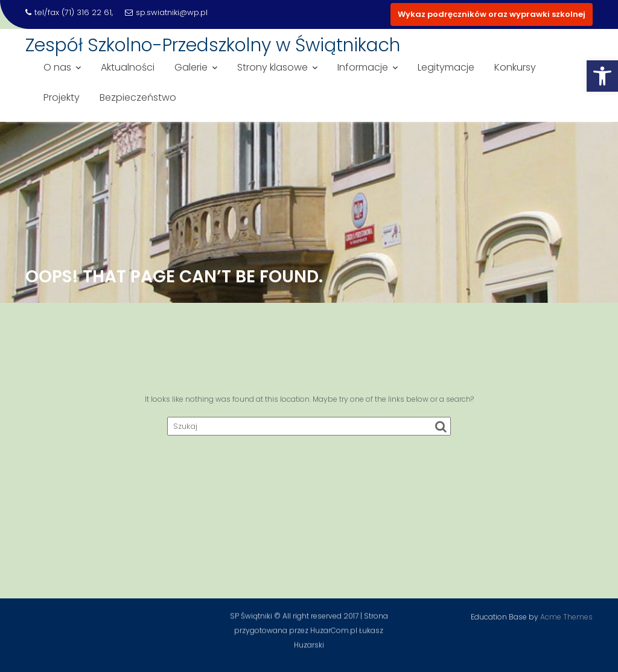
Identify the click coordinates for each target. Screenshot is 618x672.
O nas (57, 67)
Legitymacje (446, 67)
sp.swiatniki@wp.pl (166, 12)
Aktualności (128, 67)
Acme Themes (566, 616)
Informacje (363, 67)
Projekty (62, 97)
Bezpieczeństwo (138, 97)
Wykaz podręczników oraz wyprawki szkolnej (492, 14)
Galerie (191, 67)
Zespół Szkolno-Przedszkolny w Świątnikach (213, 45)
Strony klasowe (272, 67)
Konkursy (515, 67)
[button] (602, 76)
